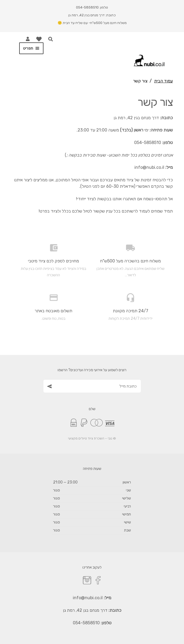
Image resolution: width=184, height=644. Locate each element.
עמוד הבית (163, 81)
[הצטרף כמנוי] (49, 386)
